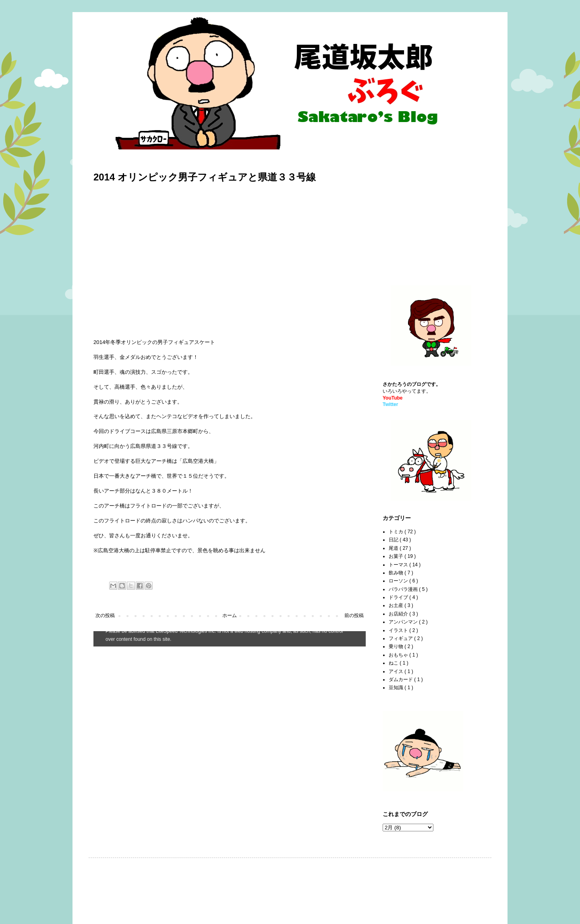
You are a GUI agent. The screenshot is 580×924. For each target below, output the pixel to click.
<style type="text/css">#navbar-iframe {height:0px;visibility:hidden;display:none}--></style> (230, 639)
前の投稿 (354, 615)
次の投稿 (105, 615)
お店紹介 (399, 614)
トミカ (397, 532)
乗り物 (397, 646)
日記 (394, 540)
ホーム (230, 615)
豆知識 (397, 688)
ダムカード (401, 680)
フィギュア (401, 638)
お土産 (397, 605)
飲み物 (397, 573)
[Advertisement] (433, 214)
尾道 (394, 548)
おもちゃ (399, 655)
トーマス (399, 565)
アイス (397, 671)
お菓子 (397, 556)
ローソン (399, 581)
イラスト (399, 630)
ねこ (394, 663)
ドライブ (399, 597)
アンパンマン (404, 622)
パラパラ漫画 (404, 589)
